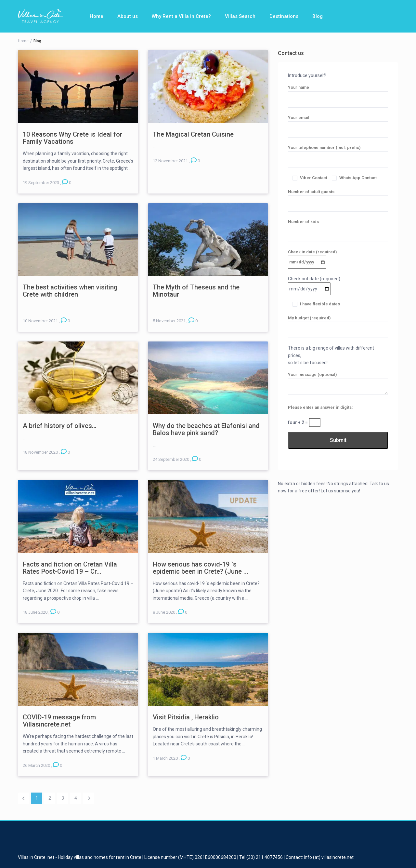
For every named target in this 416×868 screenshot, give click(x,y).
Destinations (284, 16)
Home (97, 16)
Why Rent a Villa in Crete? (181, 16)
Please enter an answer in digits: (320, 407)
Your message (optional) (338, 384)
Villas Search (240, 16)
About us (128, 16)
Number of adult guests (338, 198)
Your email (338, 124)
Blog (318, 16)
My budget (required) (338, 324)
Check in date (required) (312, 257)
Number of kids (338, 228)
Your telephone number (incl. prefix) (338, 154)
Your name (338, 93)
